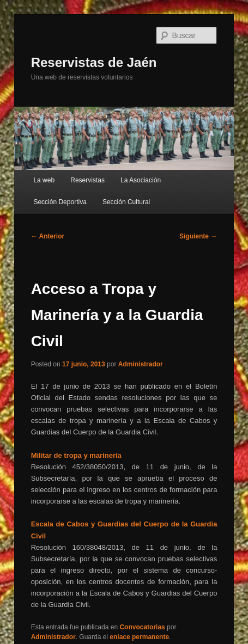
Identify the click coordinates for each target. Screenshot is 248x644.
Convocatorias (142, 627)
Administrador (141, 364)
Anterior (48, 236)
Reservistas (87, 180)
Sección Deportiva (60, 202)
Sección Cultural (126, 202)
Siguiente (198, 236)
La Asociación (141, 180)
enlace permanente (139, 637)
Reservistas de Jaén (94, 62)
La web (44, 180)
